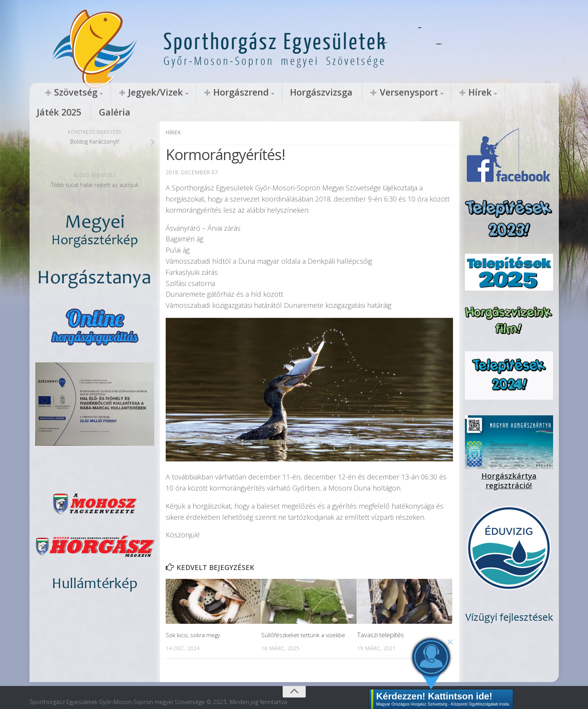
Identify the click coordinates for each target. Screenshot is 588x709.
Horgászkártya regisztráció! (509, 457)
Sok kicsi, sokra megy (195, 616)
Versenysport (318, 93)
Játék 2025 (414, 93)
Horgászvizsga (254, 93)
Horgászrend (192, 93)
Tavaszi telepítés (380, 616)
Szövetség (66, 93)
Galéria (454, 93)
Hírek (372, 93)
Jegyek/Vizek (127, 93)
